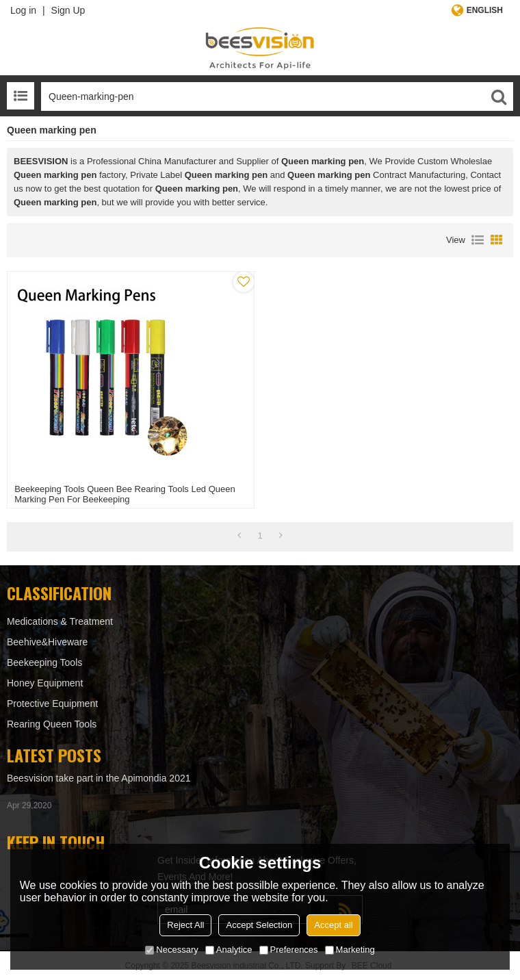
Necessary (171, 950)
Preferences (289, 950)
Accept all (333, 925)
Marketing (350, 950)
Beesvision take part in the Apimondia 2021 (99, 778)
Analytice (229, 950)
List (478, 240)
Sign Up (68, 10)
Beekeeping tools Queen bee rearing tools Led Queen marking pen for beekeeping (125, 494)
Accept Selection (259, 925)
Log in (23, 10)
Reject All (185, 925)
